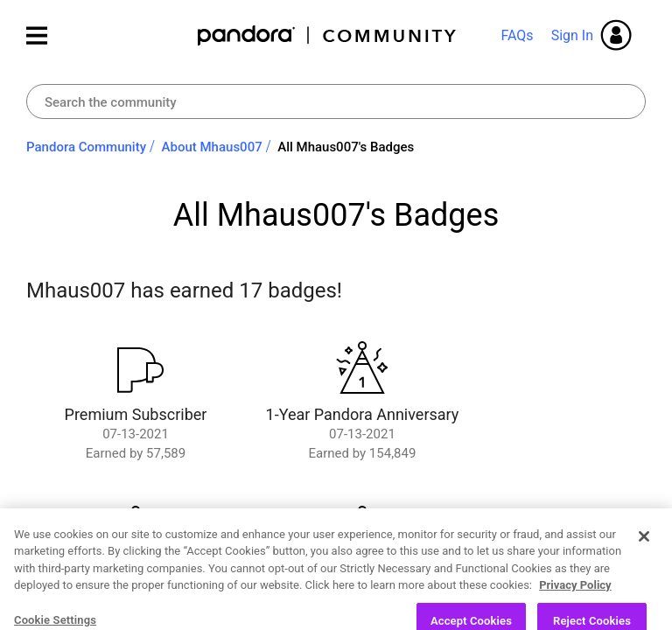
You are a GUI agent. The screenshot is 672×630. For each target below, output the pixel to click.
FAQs (517, 35)
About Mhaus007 (212, 147)
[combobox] (336, 101)
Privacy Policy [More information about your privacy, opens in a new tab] (575, 612)
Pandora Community (328, 35)
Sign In (572, 35)
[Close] (644, 563)
